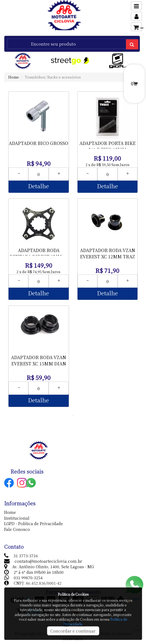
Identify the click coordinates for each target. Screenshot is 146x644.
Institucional (17, 518)
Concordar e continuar (73, 631)
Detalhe (38, 186)
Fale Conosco (17, 529)
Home (14, 77)
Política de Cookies (73, 594)
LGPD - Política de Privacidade (34, 523)
